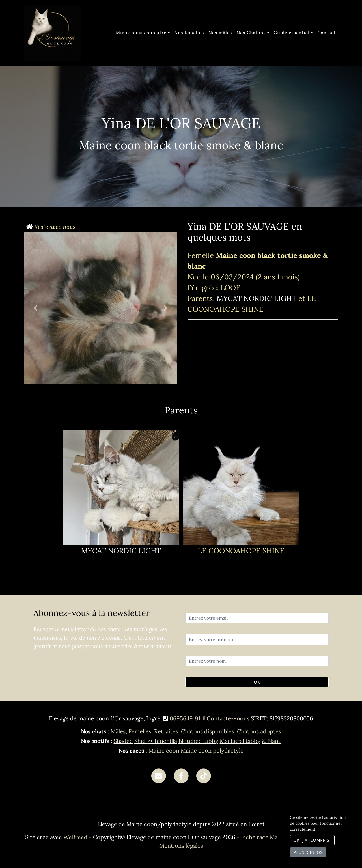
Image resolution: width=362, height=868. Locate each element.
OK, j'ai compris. (312, 840)
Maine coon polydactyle (212, 750)
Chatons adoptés (259, 731)
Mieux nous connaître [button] (141, 33)
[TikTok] (203, 775)
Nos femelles (189, 33)
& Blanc (272, 741)
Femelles (140, 731)
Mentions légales (181, 846)
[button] (35, 308)
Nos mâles (220, 33)
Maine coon (164, 750)
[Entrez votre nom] (257, 661)
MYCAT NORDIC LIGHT (258, 298)
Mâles (118, 731)
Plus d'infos (308, 852)
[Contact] (159, 775)
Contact (327, 33)
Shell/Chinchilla (156, 741)
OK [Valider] (257, 682)
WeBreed (75, 837)
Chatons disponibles (208, 731)
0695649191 (185, 718)
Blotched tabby (198, 741)
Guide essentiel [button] (292, 33)
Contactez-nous (226, 718)
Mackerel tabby (240, 741)
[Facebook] (181, 775)
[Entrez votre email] (257, 618)
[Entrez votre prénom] (257, 639)
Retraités (166, 731)
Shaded (123, 741)
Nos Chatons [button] (251, 33)
